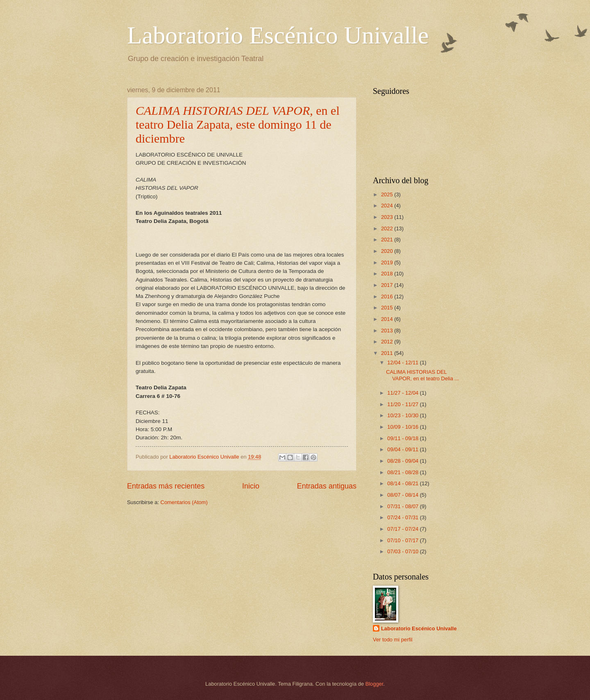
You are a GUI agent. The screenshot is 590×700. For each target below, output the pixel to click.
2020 (388, 251)
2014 (388, 319)
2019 (388, 262)
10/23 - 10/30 (403, 415)
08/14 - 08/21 (403, 483)
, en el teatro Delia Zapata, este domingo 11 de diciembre (238, 124)
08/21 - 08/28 (403, 472)
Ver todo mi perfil (393, 640)
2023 (388, 217)
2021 (388, 240)
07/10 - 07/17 (403, 540)
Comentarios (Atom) (184, 502)
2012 (388, 342)
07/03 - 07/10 (403, 551)
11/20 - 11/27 (403, 404)
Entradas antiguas (327, 486)
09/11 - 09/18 (403, 438)
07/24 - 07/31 (403, 517)
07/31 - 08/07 (403, 506)
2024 (388, 206)
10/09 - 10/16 (403, 427)
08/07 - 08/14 (403, 495)
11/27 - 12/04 (403, 393)
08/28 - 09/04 (403, 461)
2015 (388, 308)
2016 (388, 297)
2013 (388, 331)
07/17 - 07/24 (403, 529)
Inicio (251, 486)
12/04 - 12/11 (403, 362)
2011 (388, 353)
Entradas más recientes (166, 486)
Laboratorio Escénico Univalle (278, 35)
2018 (388, 274)
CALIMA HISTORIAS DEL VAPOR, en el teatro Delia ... (422, 375)
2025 (388, 194)
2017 (388, 285)
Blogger (374, 684)
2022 (388, 228)
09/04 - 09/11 (403, 449)
